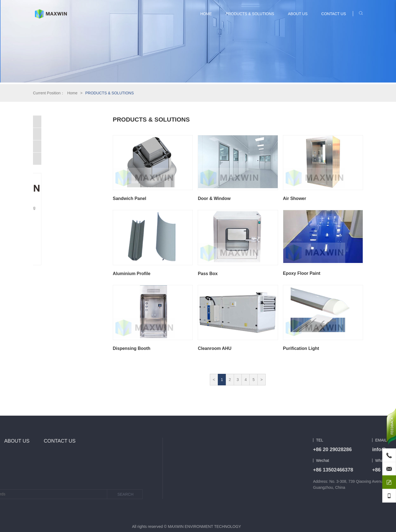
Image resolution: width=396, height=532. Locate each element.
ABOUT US (298, 14)
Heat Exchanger (50, 159)
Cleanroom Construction (57, 134)
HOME (206, 14)
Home (72, 93)
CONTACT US (334, 14)
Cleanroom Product (52, 146)
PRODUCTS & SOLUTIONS (250, 14)
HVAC (41, 122)
